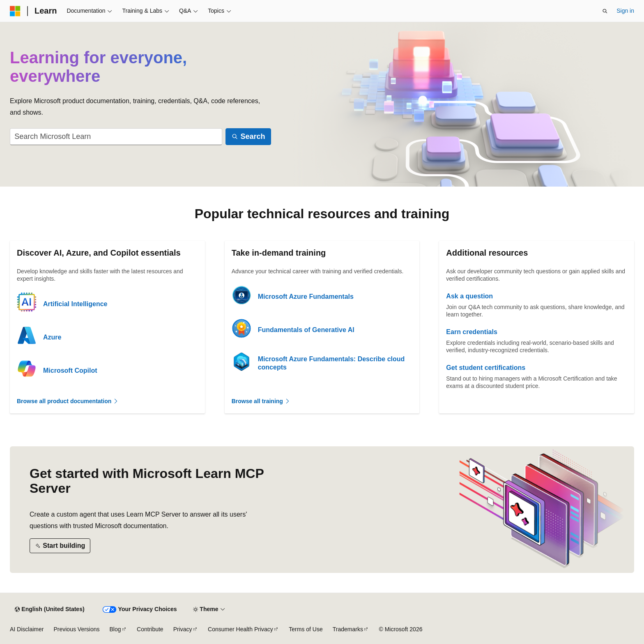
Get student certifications (486, 368)
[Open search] (605, 11)
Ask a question (469, 296)
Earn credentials (472, 332)
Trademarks (348, 629)
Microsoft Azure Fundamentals (306, 297)
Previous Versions (76, 629)
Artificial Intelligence (75, 304)
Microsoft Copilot (70, 370)
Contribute (150, 629)
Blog (115, 629)
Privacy (183, 629)
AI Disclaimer (27, 629)
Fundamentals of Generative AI (306, 330)
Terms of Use (306, 629)
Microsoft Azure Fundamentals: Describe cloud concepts (331, 363)
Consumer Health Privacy (240, 629)
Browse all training (261, 401)
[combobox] (116, 137)
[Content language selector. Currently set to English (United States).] (49, 609)
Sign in (625, 11)
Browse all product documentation (68, 401)
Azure (52, 337)
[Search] (248, 137)
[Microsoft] (15, 11)
